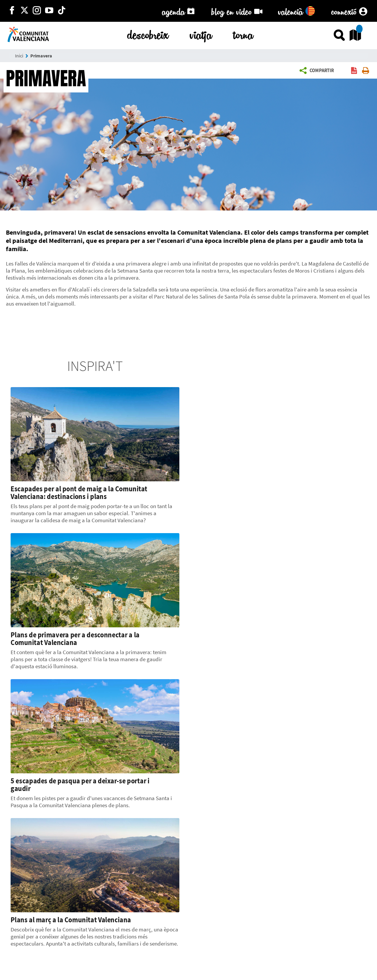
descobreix (148, 34)
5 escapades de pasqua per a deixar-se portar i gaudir (80, 785)
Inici (19, 56)
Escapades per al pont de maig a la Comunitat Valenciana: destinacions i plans (79, 493)
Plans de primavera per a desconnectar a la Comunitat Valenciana (75, 639)
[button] (318, 71)
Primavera (41, 56)
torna (243, 34)
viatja (201, 34)
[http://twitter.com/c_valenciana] (24, 11)
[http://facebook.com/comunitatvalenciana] (12, 11)
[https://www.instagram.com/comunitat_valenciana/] (37, 11)
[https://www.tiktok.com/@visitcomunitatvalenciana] (62, 11)
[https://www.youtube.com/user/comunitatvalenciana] (49, 11)
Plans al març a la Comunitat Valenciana (71, 920)
